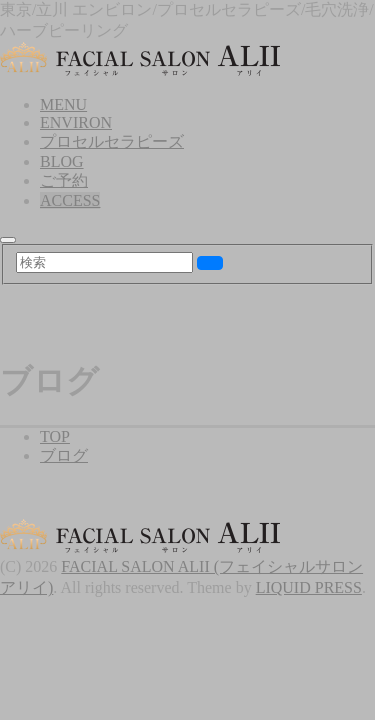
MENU (63, 104)
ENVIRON (76, 122)
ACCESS (70, 200)
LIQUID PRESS (309, 587)
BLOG (62, 161)
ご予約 (64, 180)
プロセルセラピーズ (112, 141)
